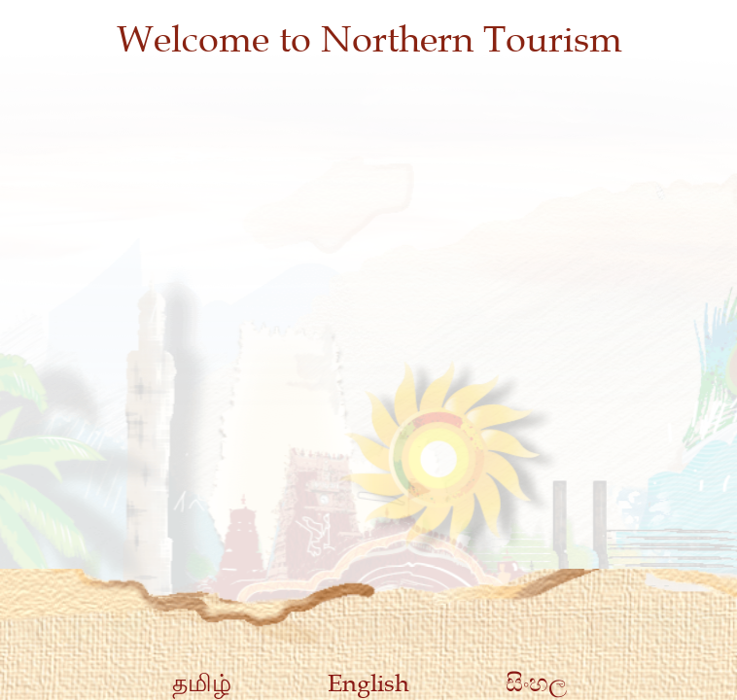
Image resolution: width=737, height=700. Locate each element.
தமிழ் (202, 683)
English (368, 683)
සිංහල (536, 683)
